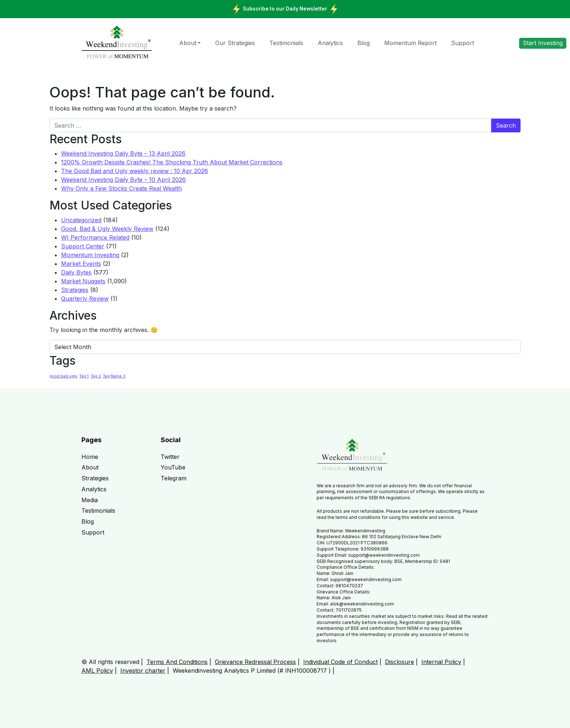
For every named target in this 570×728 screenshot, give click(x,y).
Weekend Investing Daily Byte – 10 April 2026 (123, 180)
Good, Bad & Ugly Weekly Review (107, 229)
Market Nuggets (83, 281)
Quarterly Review (85, 299)
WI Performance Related (95, 237)
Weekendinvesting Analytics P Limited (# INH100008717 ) (252, 671)
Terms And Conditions (177, 662)
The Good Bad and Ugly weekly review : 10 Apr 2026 (135, 171)
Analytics (330, 43)
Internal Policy (441, 662)
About (188, 43)
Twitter (170, 457)
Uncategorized (81, 220)
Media (90, 500)
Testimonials (286, 43)
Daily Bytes (76, 272)
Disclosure (400, 662)
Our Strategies (235, 43)
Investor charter (143, 671)
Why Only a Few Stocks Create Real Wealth (121, 188)
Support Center (83, 246)
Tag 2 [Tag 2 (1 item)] (96, 376)
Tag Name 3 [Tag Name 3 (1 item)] (114, 376)
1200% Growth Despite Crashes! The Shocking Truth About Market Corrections (172, 162)
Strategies (75, 290)
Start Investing (543, 43)
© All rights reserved (110, 662)
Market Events (81, 264)
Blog (364, 43)
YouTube (173, 467)
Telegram (174, 478)
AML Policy (97, 671)
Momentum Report (410, 43)
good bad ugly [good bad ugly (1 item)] (63, 376)
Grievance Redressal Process (255, 662)
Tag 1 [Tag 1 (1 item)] (84, 376)
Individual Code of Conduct (340, 662)
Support (463, 43)
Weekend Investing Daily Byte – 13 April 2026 (123, 153)
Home (90, 457)
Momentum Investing (90, 255)
